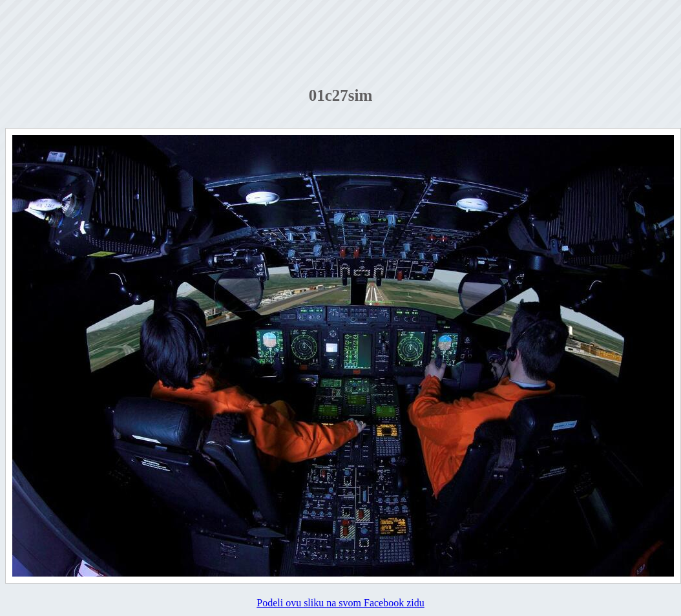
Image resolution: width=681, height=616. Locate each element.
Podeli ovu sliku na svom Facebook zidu (340, 603)
